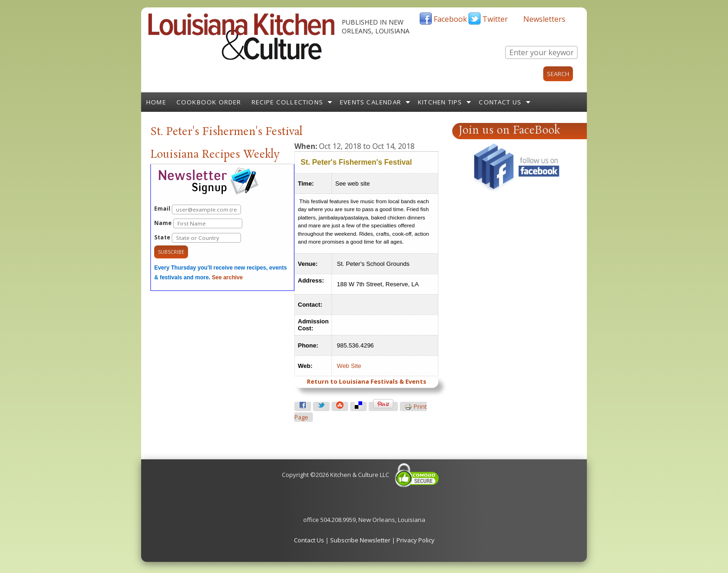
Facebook (450, 19)
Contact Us (500, 102)
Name (198, 223)
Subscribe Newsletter (360, 540)
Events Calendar (370, 102)
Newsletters (544, 19)
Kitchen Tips (440, 102)
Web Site (349, 366)
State (198, 238)
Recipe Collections (288, 102)
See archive (227, 277)
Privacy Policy (416, 540)
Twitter (495, 19)
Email (198, 209)
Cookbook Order (209, 102)
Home (156, 102)
